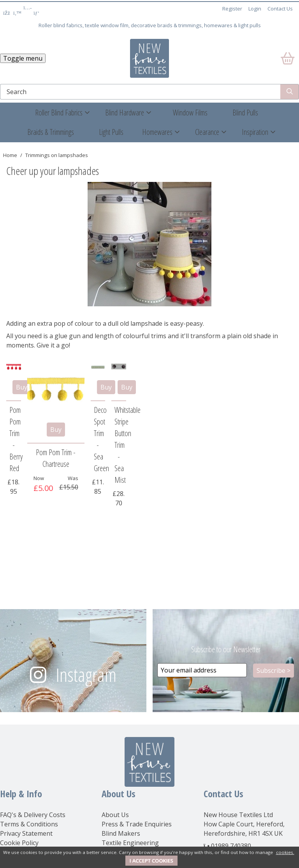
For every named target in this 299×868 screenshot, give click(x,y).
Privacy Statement (26, 833)
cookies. (285, 852)
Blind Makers (121, 833)
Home (10, 155)
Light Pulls (111, 132)
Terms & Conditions (29, 824)
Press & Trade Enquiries (137, 824)
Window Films (190, 113)
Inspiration (255, 132)
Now (39, 478)
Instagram (86, 675)
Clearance (207, 132)
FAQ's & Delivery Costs (33, 815)
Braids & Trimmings (51, 132)
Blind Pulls (245, 113)
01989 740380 (231, 846)
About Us (115, 815)
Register (232, 9)
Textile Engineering (130, 843)
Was (73, 478)
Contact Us (280, 9)
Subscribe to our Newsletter (226, 649)
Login (255, 9)
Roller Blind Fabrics (59, 113)
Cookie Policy (19, 843)
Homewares (157, 132)
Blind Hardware (125, 113)
